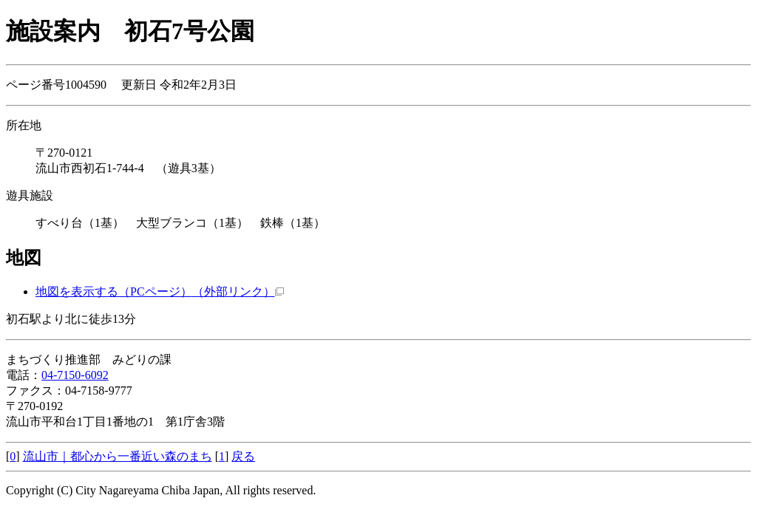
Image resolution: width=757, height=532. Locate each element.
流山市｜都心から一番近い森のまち (118, 456)
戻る (243, 456)
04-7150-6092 (75, 375)
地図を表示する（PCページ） (160, 291)
